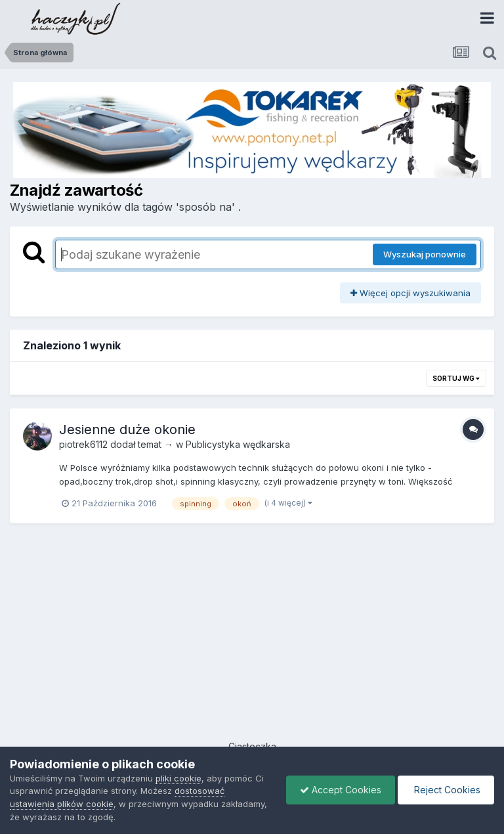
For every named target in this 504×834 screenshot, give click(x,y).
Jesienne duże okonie (127, 429)
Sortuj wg (456, 378)
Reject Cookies (446, 790)
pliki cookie (178, 778)
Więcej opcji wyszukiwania (410, 293)
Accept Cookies (341, 790)
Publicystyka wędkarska (238, 444)
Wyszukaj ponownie (425, 254)
